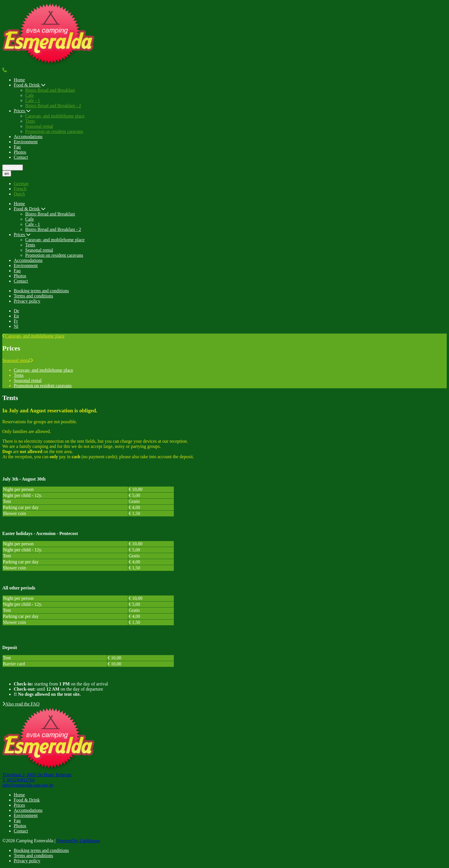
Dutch (19, 194)
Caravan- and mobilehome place (55, 116)
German (21, 184)
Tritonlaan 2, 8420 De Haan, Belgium (37, 775)
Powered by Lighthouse (78, 841)
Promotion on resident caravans (54, 131)
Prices (22, 111)
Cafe (29, 95)
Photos (20, 152)
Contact (21, 157)
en (7, 174)
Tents (30, 121)
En (16, 316)
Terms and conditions (34, 296)
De (16, 311)
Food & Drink (30, 85)
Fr (16, 321)
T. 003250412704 (18, 780)
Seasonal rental (39, 126)
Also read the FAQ (21, 704)
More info (13, 167)
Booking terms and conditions (41, 291)
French (20, 189)
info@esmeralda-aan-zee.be (28, 785)
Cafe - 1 (33, 100)
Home (19, 80)
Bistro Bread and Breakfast (50, 90)
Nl (16, 326)
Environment (26, 142)
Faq (17, 147)
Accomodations (28, 137)
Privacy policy (27, 301)
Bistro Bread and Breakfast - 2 (53, 106)
